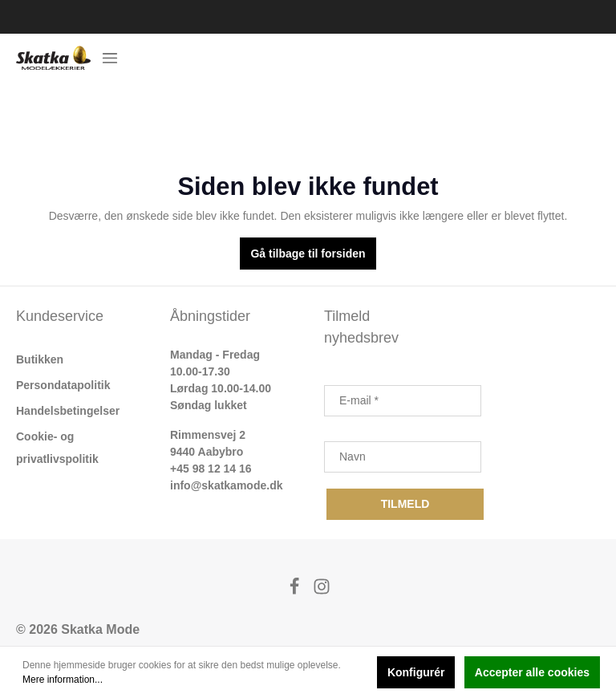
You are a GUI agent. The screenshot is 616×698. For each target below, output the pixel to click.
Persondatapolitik (63, 385)
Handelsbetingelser (68, 411)
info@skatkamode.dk (226, 485)
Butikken (40, 359)
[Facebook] (296, 591)
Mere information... (63, 680)
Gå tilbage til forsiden (308, 254)
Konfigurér (416, 672)
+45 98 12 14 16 (211, 469)
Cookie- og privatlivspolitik (57, 448)
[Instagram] (322, 591)
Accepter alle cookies (532, 672)
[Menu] (110, 58)
